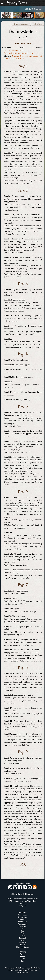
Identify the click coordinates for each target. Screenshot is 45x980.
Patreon (22, 954)
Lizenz (22, 936)
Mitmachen (22, 926)
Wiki (22, 940)
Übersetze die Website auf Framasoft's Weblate (22, 968)
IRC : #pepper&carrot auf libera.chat (22, 901)
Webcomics (22, 915)
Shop (22, 929)
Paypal (23, 959)
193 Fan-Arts (7, 14)
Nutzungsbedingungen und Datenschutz (23, 970)
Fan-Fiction (40, 15)
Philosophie (23, 922)
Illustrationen (23, 917)
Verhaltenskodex (22, 973)
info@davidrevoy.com (26, 894)
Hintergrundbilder (23, 947)
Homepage (22, 913)
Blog (22, 931)
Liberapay (22, 952)
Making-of (22, 943)
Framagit (22, 938)
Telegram (22, 906)
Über (23, 933)
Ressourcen (22, 924)
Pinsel (22, 945)
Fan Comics (18, 13)
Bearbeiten (38, 24)
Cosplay (29, 13)
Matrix (22, 903)
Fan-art (22, 920)
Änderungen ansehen (22, 24)
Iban (22, 961)
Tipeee (22, 956)
